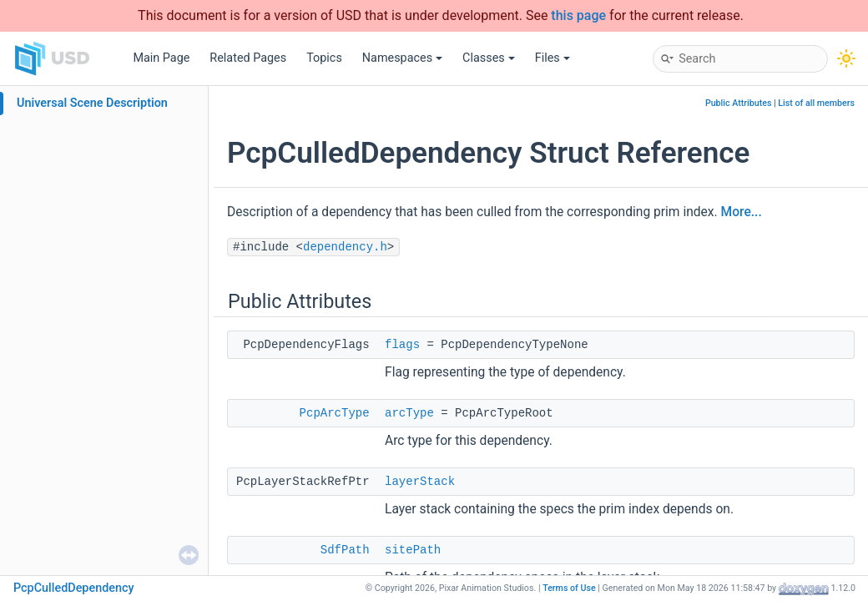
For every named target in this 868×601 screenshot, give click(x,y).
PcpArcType (335, 413)
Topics (324, 58)
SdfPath (345, 550)
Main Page (161, 58)
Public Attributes (739, 103)
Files (553, 58)
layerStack (420, 482)
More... (742, 212)
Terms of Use (569, 588)
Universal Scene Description (92, 103)
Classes (489, 58)
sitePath (413, 550)
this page (578, 15)
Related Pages (248, 58)
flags (402, 345)
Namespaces (402, 58)
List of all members (816, 103)
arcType (409, 413)
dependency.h (345, 247)
